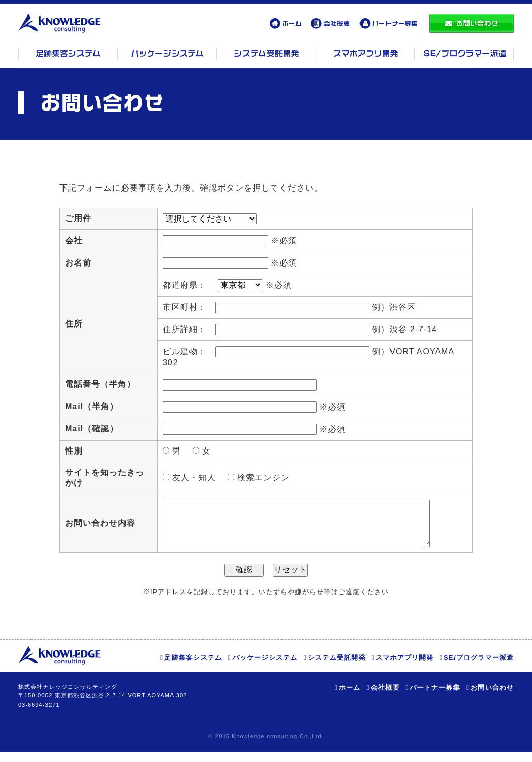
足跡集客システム (193, 668)
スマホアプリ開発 (404, 668)
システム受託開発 (337, 668)
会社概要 (385, 698)
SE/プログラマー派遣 (479, 668)
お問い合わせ (492, 698)
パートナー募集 (435, 698)
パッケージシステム (265, 668)
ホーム (350, 698)
